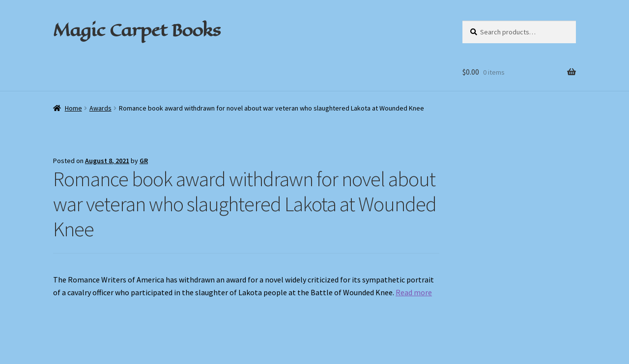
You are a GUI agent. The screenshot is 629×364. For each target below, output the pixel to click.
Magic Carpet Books (137, 30)
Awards (100, 108)
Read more (414, 292)
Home (73, 108)
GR (144, 161)
